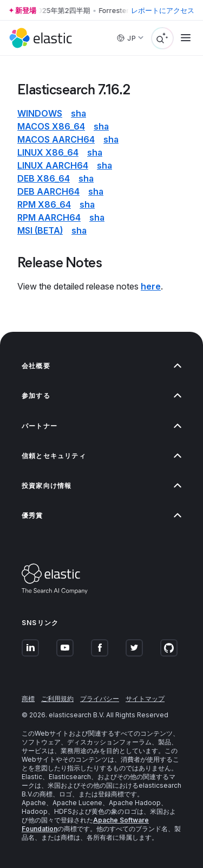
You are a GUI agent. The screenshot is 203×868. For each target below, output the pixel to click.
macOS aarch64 (56, 139)
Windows (40, 113)
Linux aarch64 (53, 165)
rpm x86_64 (44, 204)
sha (78, 113)
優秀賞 (101, 515)
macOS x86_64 (51, 126)
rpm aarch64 (49, 217)
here (151, 286)
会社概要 (101, 366)
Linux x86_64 (48, 152)
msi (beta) (40, 230)
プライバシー (100, 699)
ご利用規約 (57, 699)
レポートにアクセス (163, 10)
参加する (101, 396)
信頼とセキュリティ (101, 456)
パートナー (101, 426)
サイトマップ (145, 699)
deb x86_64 (44, 178)
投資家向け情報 (101, 486)
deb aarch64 (48, 191)
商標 (28, 699)
